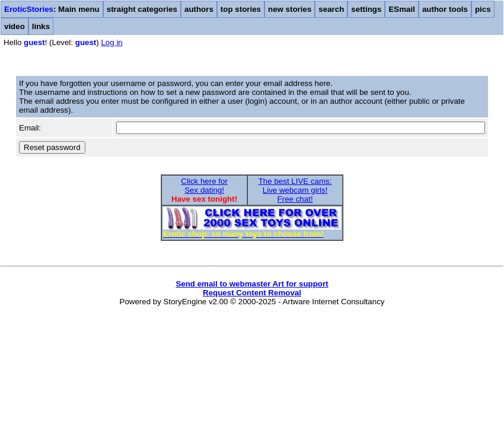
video (15, 26)
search (331, 9)
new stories (290, 9)
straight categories (142, 9)
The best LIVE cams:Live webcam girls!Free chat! (295, 190)
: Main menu (52, 9)
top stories (241, 9)
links (41, 26)
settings (366, 9)
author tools (445, 9)
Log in (111, 42)
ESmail (401, 9)
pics (483, 9)
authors (199, 9)
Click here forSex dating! (204, 186)
